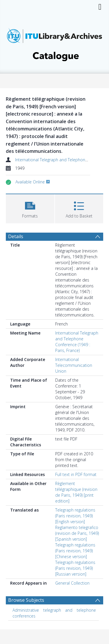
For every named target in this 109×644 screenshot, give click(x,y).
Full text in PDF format (76, 474)
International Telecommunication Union (74, 365)
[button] (30, 208)
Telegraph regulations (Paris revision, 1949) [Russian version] (75, 568)
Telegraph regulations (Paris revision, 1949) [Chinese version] (75, 551)
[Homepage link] (55, 43)
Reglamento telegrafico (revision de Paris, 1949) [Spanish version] (77, 533)
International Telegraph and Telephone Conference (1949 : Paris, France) (77, 342)
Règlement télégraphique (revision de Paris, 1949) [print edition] (76, 492)
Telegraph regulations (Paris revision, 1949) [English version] (75, 516)
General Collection (72, 583)
